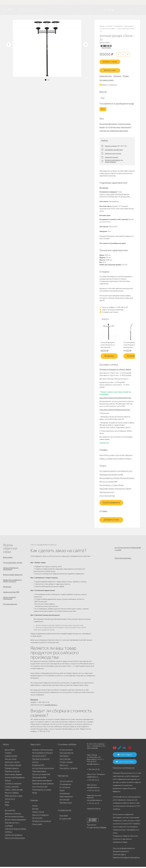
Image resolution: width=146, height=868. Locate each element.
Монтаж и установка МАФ (108, 482)
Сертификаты (64, 757)
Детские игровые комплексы (14, 818)
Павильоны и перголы (12, 772)
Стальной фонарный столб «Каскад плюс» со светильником (132, 345)
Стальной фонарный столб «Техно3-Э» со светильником (108, 345)
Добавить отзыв (111, 520)
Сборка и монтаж (38, 813)
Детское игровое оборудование (15, 821)
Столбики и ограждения (13, 785)
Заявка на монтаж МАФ (11, 595)
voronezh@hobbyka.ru (95, 801)
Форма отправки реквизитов (13, 576)
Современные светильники (119, 131)
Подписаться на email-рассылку (124, 769)
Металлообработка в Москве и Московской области (117, 478)
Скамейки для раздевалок (14, 836)
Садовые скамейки (11, 757)
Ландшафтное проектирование (43, 785)
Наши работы (42, 8)
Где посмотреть (37, 819)
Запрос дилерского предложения (10, 602)
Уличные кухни (10, 800)
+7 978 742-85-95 (83, 10)
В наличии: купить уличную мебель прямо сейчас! (73, 2)
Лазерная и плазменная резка (43, 751)
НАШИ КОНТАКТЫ (94, 810)
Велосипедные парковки (13, 766)
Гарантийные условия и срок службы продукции (116, 455)
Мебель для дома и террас (14, 797)
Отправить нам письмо (109, 312)
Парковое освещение (12, 769)
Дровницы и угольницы (13, 815)
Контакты (41, 11)
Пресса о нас (64, 766)
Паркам (62, 792)
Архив (7, 803)
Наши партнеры (65, 760)
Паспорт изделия (111, 146)
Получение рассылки (10, 609)
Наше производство (31, 8)
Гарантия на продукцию (40, 816)
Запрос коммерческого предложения (11, 570)
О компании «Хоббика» (66, 746)
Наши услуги (35, 746)
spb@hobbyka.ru (93, 778)
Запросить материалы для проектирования (114, 161)
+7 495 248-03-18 (93, 771)
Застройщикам (65, 795)
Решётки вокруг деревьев (13, 775)
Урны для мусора (11, 760)
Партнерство (62, 777)
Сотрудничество (63, 811)
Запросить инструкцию (113, 153)
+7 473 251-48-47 (83, 8)
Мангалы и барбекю (12, 794)
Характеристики (106, 76)
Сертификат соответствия (114, 150)
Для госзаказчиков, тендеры (13, 563)
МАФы (7, 806)
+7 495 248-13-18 (61, 8)
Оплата (35, 807)
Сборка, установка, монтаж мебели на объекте (115, 459)
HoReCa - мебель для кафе (14, 791)
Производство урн (66, 804)
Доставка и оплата (106, 80)
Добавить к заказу (111, 62)
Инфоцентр (34, 11)
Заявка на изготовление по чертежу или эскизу (12, 583)
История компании (66, 751)
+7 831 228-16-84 (83, 12)
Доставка (35, 810)
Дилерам (22, 11)
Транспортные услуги (107, 492)
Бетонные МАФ (10, 812)
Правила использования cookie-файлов (126, 859)
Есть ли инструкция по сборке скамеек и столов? (128, 549)
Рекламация (7, 590)
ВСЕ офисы (71, 12)
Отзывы (126, 76)
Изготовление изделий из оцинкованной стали (116, 471)
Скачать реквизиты (111, 503)
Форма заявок (8, 557)
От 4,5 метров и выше (113, 127)
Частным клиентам (66, 782)
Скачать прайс (37, 825)
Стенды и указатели (12, 788)
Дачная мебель (10, 751)
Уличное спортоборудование (15, 779)
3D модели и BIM (65, 820)
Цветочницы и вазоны (12, 763)
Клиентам (34, 802)
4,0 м (103, 98)
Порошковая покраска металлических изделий (115, 489)
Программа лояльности (121, 852)
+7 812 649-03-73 (61, 10)
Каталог (21, 8)
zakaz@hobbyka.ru (62, 12)
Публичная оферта (119, 856)
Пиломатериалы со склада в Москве (111, 485)
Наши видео (64, 817)
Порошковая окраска (39, 772)
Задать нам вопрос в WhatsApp (111, 310)
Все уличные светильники (108, 124)
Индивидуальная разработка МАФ (111, 475)
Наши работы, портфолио (68, 769)
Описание (117, 76)
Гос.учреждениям (65, 785)
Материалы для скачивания (42, 822)
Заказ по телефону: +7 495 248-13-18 (114, 307)
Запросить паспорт (111, 157)
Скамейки (8, 754)
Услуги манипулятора (107, 496)
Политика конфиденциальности (124, 849)
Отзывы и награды (66, 763)
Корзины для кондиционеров (15, 839)
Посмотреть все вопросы (123, 560)
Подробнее (104, 443)
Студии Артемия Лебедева (97, 829)
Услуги (27, 11)
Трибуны (8, 782)
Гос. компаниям (65, 788)
